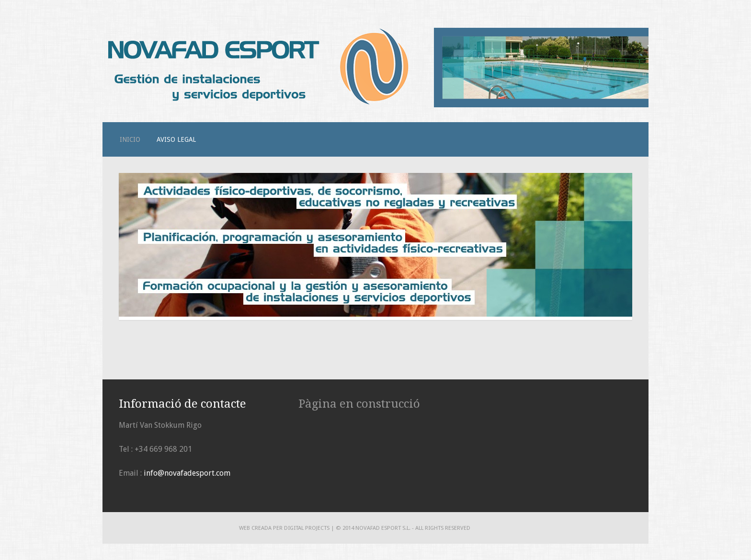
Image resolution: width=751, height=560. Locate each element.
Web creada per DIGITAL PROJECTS (284, 528)
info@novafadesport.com (187, 473)
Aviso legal (176, 139)
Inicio (130, 139)
